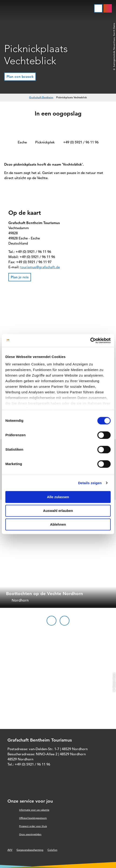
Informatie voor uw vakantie (34, 810)
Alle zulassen (58, 497)
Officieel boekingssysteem (33, 818)
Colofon (52, 850)
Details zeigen (90, 483)
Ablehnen (58, 524)
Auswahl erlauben (58, 511)
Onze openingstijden (30, 834)
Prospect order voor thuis (33, 826)
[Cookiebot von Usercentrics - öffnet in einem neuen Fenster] (90, 340)
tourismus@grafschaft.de (40, 267)
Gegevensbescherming (30, 850)
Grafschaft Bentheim (41, 97)
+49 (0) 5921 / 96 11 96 (81, 142)
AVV (10, 850)
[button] (20, 77)
